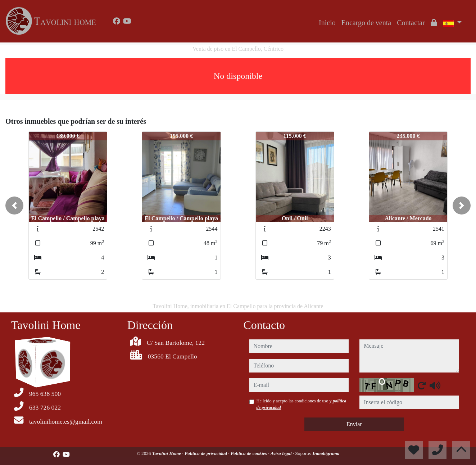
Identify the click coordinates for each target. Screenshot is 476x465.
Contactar (411, 23)
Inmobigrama (326, 453)
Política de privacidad (206, 453)
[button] (14, 206)
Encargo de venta (366, 23)
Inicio (327, 23)
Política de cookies (249, 453)
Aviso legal (282, 453)
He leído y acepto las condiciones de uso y (302, 404)
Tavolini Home (167, 453)
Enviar (354, 424)
